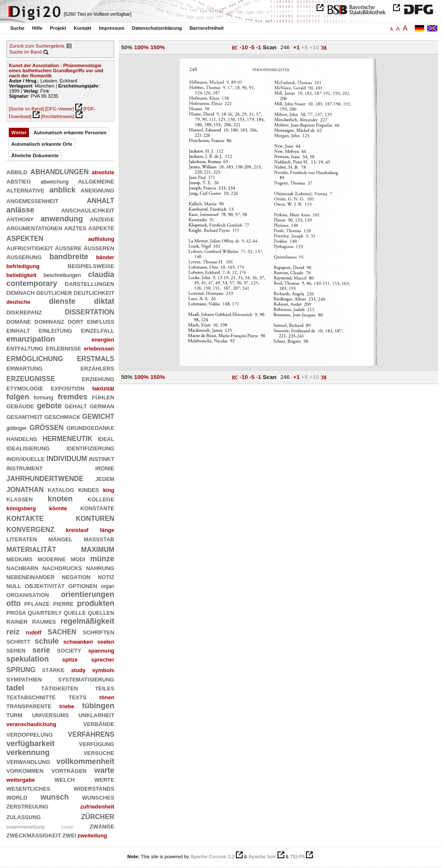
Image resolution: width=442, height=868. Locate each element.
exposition (67, 388)
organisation (28, 594)
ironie (105, 468)
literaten (22, 539)
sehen (16, 650)
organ (108, 586)
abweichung (54, 182)
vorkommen (25, 770)
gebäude (20, 406)
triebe (67, 706)
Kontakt (82, 28)
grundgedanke (90, 427)
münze (102, 559)
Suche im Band (25, 52)
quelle (75, 612)
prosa (16, 612)
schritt (18, 641)
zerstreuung (27, 806)
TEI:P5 (297, 857)
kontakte (25, 518)
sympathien (24, 679)
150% (158, 47)
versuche (99, 752)
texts (78, 697)
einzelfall (98, 330)
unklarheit (96, 715)
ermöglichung (35, 358)
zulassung (24, 817)
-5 (253, 47)
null (14, 585)
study (78, 670)
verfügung (97, 744)
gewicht (98, 416)
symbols (103, 670)
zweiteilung (92, 835)
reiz (13, 632)
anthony (20, 219)
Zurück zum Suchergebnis (37, 46)
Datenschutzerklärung (157, 28)
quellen (101, 612)
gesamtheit (24, 416)
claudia (101, 274)
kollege (101, 499)
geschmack (62, 416)
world (17, 797)
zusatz (67, 827)
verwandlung (28, 761)
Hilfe (37, 28)
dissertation (89, 311)
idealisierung (28, 448)
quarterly (45, 612)
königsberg (21, 508)
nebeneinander (30, 577)
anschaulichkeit (88, 210)
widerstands (94, 788)
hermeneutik (67, 438)
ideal (106, 438)
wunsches (98, 797)
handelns (22, 438)
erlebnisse (64, 348)
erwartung (24, 368)
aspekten (25, 238)
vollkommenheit (85, 761)
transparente (29, 706)
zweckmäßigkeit (34, 835)
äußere (68, 248)
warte (104, 770)
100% (142, 47)
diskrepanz (24, 312)
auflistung (101, 239)
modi (78, 559)
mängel (60, 539)
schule (47, 641)
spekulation (28, 659)
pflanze (37, 603)
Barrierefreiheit (207, 28)
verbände (99, 724)
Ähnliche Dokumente (35, 156)
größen (47, 427)
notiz (106, 577)
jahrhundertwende (45, 478)
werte (104, 779)
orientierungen (87, 594)
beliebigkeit (21, 275)
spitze (70, 660)
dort (75, 321)
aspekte (101, 228)
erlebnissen (99, 349)
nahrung (100, 568)
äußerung (24, 257)
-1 (260, 47)
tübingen (98, 706)
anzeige (102, 219)
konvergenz (30, 529)
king (108, 490)
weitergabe (21, 780)
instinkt (102, 458)
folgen (18, 397)
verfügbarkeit (31, 744)
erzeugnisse (31, 378)
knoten (60, 499)
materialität (31, 549)
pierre (63, 603)
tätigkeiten (60, 688)
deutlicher (54, 292)
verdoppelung (30, 734)
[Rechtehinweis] (58, 116)
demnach (20, 292)
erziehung (98, 379)
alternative (25, 190)
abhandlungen (60, 171)
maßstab (99, 539)
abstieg (19, 181)
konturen (95, 518)
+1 (297, 47)
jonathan (25, 489)
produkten (96, 603)
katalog (61, 489)
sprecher (103, 660)
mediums (19, 559)
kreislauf (77, 530)
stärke (53, 670)
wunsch (55, 797)
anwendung (62, 219)
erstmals (96, 358)
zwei (69, 835)
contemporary (32, 283)
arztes (75, 228)
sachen (62, 631)
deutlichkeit (94, 292)
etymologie (25, 388)
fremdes (73, 397)
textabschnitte (31, 697)
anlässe (20, 210)
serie (41, 650)
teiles (105, 688)
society (69, 650)
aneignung (97, 190)
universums (50, 715)
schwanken (78, 642)
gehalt (76, 406)
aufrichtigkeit (30, 248)
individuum (67, 458)
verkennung (28, 752)
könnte (58, 508)
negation (76, 577)
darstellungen (90, 283)
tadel (15, 688)
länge (107, 530)
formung (44, 398)
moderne (51, 559)
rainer (17, 621)
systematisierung (86, 679)
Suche (17, 28)
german (102, 406)
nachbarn (22, 568)
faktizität (103, 389)
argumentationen (34, 228)
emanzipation (31, 339)
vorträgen (69, 770)
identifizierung (90, 448)
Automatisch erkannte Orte (42, 144)
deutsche (18, 302)
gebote (50, 406)
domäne (19, 321)
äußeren (99, 248)
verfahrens (91, 734)
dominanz (49, 321)
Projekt (58, 28)
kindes (89, 489)
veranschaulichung (31, 724)
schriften (99, 632)
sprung (21, 669)
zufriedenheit (97, 807)
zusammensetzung (25, 827)
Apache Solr (262, 857)
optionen (83, 585)
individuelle (25, 458)
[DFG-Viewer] (59, 109)
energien (103, 340)
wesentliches (28, 788)
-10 (245, 47)
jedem (105, 478)
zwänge (102, 826)
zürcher (98, 816)
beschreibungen (62, 275)
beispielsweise (91, 266)
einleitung (55, 330)
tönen (107, 697)
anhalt (101, 200)
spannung (101, 651)
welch (65, 779)
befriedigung (23, 266)
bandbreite (69, 257)
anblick (62, 190)
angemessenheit (32, 201)
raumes (44, 621)
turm (14, 715)
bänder (105, 257)
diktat (104, 301)
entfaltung (25, 348)
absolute (103, 172)
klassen (20, 499)
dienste (62, 301)
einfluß (101, 321)
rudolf (34, 632)
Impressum (112, 28)
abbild (17, 172)
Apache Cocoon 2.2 (212, 857)
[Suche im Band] (26, 109)
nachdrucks (62, 568)
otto (14, 603)
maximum (98, 549)
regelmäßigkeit (87, 621)
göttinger (17, 428)
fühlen (103, 397)
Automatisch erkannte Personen (70, 133)
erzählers (97, 368)
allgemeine (96, 181)
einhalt (18, 330)
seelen (106, 642)
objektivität (45, 585)
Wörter (19, 133)
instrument (24, 468)
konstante (97, 508)
